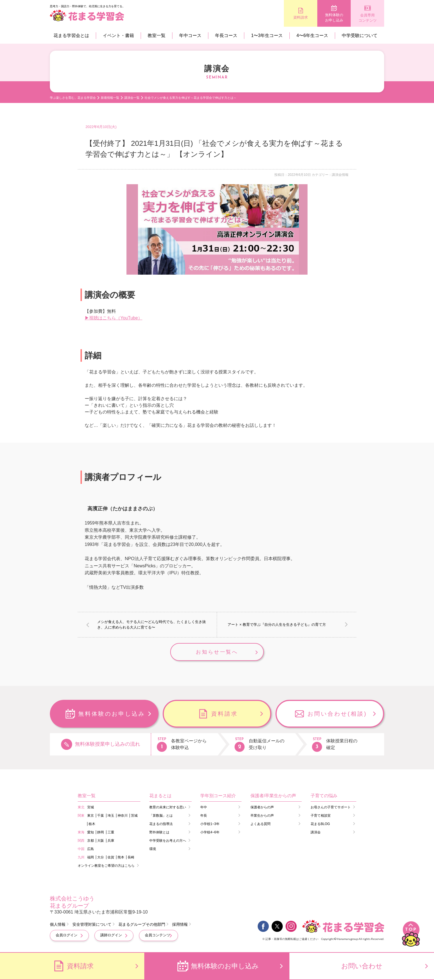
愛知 (91, 832)
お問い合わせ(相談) (337, 714)
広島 (91, 849)
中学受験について (360, 35)
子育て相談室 (321, 816)
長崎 (131, 857)
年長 (204, 816)
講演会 (316, 832)
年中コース (190, 35)
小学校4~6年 (210, 832)
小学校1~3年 (210, 824)
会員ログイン (67, 935)
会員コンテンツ (158, 935)
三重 (111, 832)
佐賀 (111, 857)
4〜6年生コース (312, 35)
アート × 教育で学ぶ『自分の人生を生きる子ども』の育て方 (277, 625)
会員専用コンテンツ (368, 18)
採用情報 (180, 924)
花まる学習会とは (71, 35)
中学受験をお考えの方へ (168, 841)
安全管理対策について (92, 924)
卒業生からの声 (262, 816)
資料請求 (301, 17)
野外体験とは (159, 832)
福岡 (91, 857)
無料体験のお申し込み (334, 18)
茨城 (134, 816)
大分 (101, 857)
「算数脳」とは (161, 816)
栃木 (92, 824)
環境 (153, 849)
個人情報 (58, 924)
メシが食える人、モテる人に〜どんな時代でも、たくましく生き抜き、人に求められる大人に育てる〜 (152, 625)
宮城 (91, 807)
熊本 (121, 857)
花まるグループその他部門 (142, 924)
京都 (91, 841)
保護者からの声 (262, 807)
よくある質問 (260, 824)
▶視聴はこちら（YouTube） (114, 318)
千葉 (101, 816)
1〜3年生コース (267, 35)
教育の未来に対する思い (168, 807)
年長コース (226, 35)
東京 (91, 816)
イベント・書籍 (118, 35)
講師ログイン (111, 935)
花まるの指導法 (161, 824)
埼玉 (111, 816)
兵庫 (111, 841)
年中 (204, 807)
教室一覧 (157, 35)
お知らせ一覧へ (217, 652)
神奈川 (123, 816)
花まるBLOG (320, 824)
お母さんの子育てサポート (331, 807)
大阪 (101, 841)
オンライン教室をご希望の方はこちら (106, 866)
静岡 (101, 832)
